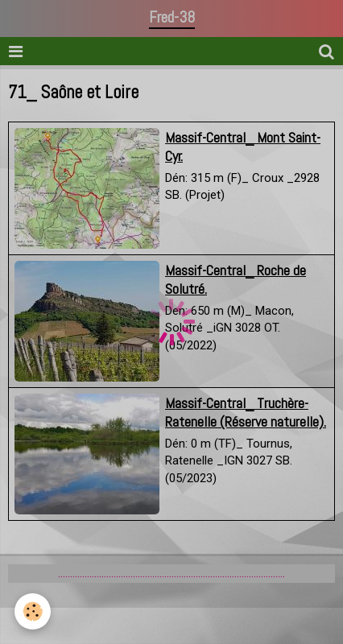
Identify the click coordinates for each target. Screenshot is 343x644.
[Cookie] (33, 611)
